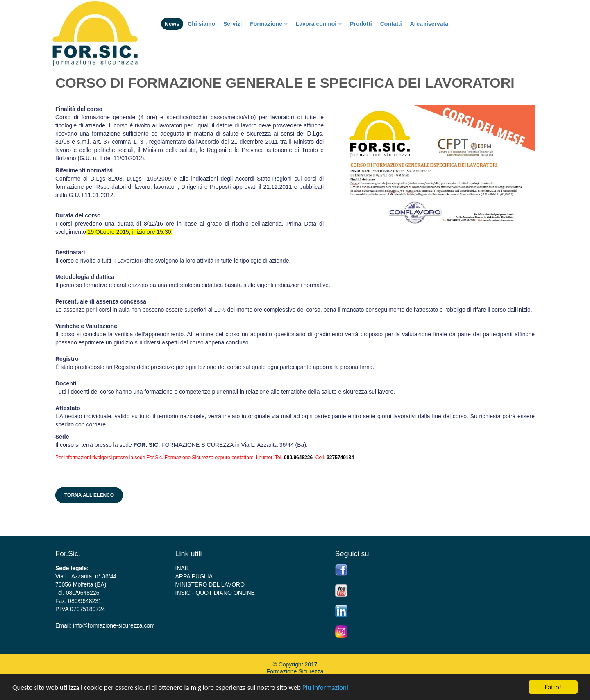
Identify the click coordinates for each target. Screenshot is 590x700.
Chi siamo (201, 24)
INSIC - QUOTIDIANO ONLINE (215, 593)
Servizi (233, 24)
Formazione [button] (269, 24)
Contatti (391, 24)
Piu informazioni (325, 688)
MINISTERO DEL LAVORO (210, 584)
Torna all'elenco (89, 495)
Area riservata (429, 24)
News (172, 24)
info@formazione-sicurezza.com (114, 625)
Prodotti (361, 24)
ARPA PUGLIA (194, 576)
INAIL (183, 568)
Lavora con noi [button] (319, 24)
